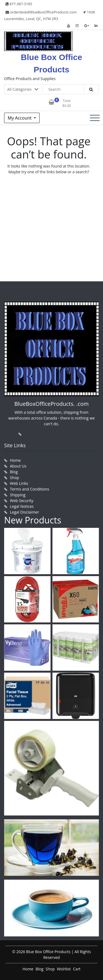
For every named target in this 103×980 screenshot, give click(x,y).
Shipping (18, 495)
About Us (18, 466)
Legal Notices (22, 506)
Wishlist (64, 969)
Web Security (22, 501)
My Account (20, 118)
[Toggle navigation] (95, 118)
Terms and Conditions (30, 489)
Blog (14, 472)
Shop (14, 478)
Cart (77, 969)
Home (15, 460)
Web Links (19, 483)
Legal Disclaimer (24, 512)
